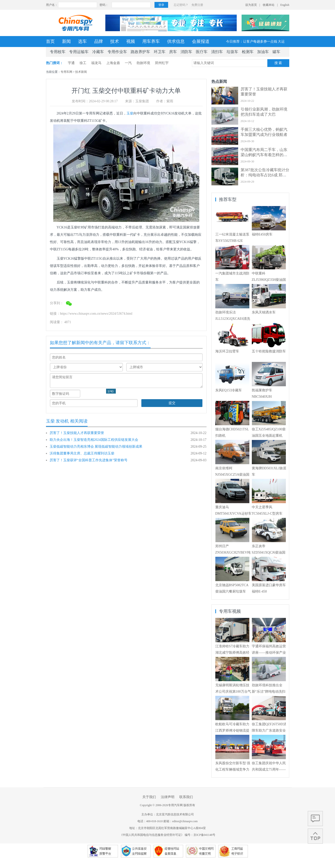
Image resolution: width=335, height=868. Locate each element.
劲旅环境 (143, 63)
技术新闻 (81, 72)
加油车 (263, 52)
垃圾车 (232, 52)
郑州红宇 (162, 63)
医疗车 (202, 52)
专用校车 (58, 52)
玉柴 (130, 113)
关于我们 (149, 797)
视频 (131, 41)
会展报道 (201, 41)
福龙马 (96, 63)
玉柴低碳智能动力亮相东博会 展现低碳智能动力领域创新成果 (96, 447)
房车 (173, 52)
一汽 (128, 63)
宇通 (71, 63)
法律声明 (168, 797)
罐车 (276, 52)
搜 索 (278, 63)
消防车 (186, 52)
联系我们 (186, 797)
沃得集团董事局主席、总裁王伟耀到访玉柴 (82, 453)
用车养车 (151, 41)
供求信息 (176, 41)
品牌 (99, 41)
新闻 (66, 41)
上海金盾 (113, 63)
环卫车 (160, 52)
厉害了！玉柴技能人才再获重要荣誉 (77, 433)
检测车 (248, 52)
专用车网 (66, 72)
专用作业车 (117, 52)
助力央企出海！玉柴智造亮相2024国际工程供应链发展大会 (94, 440)
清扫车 (217, 52)
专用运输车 (79, 52)
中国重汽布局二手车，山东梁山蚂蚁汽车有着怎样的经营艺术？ (264, 155)
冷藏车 (98, 52)
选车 (82, 41)
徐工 (83, 63)
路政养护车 (140, 52)
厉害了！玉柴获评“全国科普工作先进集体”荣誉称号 (89, 460)
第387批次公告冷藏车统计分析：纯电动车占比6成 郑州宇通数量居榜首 (265, 175)
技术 (115, 41)
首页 (50, 41)
